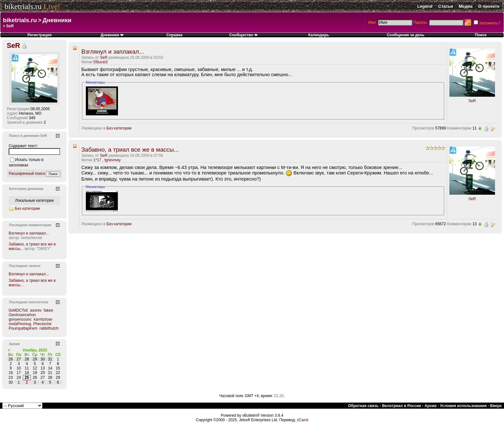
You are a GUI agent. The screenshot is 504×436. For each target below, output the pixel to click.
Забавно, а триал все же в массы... (130, 150)
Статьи (446, 6)
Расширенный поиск (27, 174)
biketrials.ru (23, 6)
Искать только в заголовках (26, 162)
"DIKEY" (44, 249)
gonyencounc (20, 319)
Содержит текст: (23, 146)
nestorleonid (31, 238)
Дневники (57, 20)
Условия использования (463, 406)
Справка (174, 35)
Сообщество (243, 35)
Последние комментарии (30, 225)
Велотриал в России (401, 406)
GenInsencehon (22, 315)
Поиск (481, 35)
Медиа (466, 6)
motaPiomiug (20, 324)
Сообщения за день (405, 35)
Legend (425, 6)
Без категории (119, 128)
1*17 (97, 160)
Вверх (496, 406)
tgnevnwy (113, 160)
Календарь (319, 35)
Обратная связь (363, 406)
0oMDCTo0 (18, 310)
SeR (104, 58)
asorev (36, 310)
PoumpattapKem (23, 328)
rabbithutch (49, 328)
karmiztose (43, 319)
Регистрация (39, 35)
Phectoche (42, 324)
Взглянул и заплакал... (113, 52)
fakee (48, 310)
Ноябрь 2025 (35, 350)
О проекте (489, 6)
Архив (431, 406)
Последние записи (25, 266)
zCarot (303, 420)
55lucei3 (100, 62)
